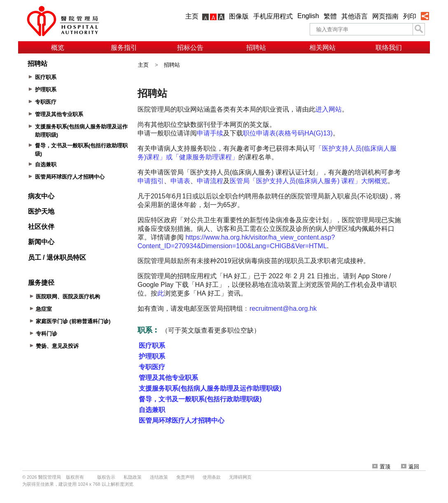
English (308, 16)
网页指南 (385, 16)
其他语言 (355, 16)
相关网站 (322, 48)
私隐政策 (133, 477)
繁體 (330, 16)
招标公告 (190, 48)
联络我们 (389, 48)
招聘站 (256, 48)
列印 (410, 16)
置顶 (381, 467)
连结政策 (159, 477)
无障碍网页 (240, 477)
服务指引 (124, 48)
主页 (192, 16)
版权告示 (106, 477)
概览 (58, 48)
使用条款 (212, 477)
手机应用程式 (273, 16)
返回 (410, 467)
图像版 (239, 16)
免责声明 (185, 477)
